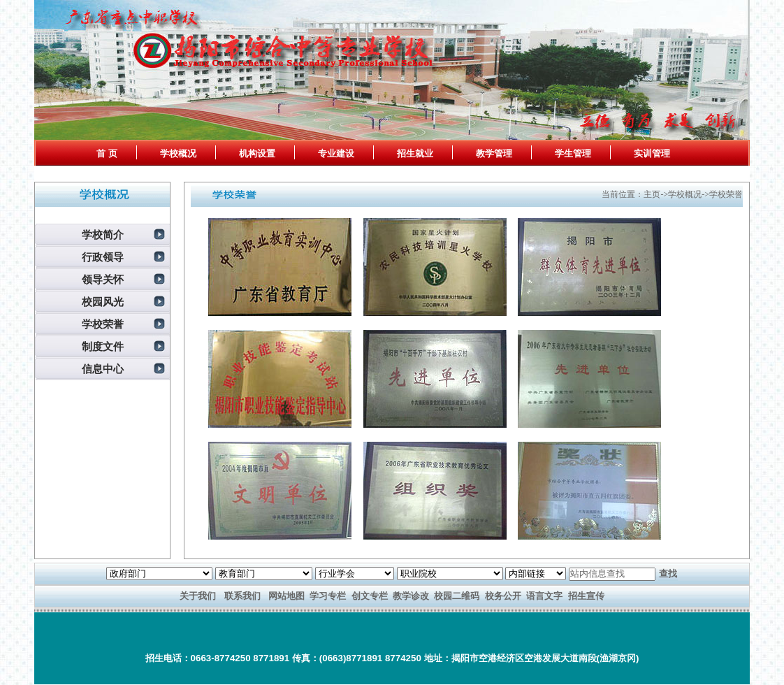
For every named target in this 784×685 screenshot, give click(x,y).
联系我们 (242, 596)
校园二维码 (457, 596)
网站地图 (286, 596)
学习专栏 (328, 596)
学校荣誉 (103, 324)
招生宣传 (586, 596)
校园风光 (103, 302)
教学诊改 (411, 596)
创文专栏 (370, 596)
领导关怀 (103, 280)
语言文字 (544, 596)
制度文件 (103, 347)
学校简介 (103, 235)
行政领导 (103, 257)
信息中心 (103, 369)
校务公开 (503, 596)
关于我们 (198, 596)
